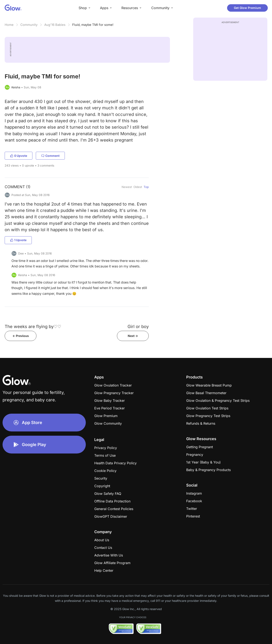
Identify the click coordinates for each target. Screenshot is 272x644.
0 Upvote (19, 156)
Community (29, 25)
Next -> (133, 336)
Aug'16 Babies (55, 25)
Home (9, 25)
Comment (50, 156)
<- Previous (21, 336)
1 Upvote (18, 240)
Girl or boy (138, 326)
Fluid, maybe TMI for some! (93, 25)
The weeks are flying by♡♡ (33, 326)
